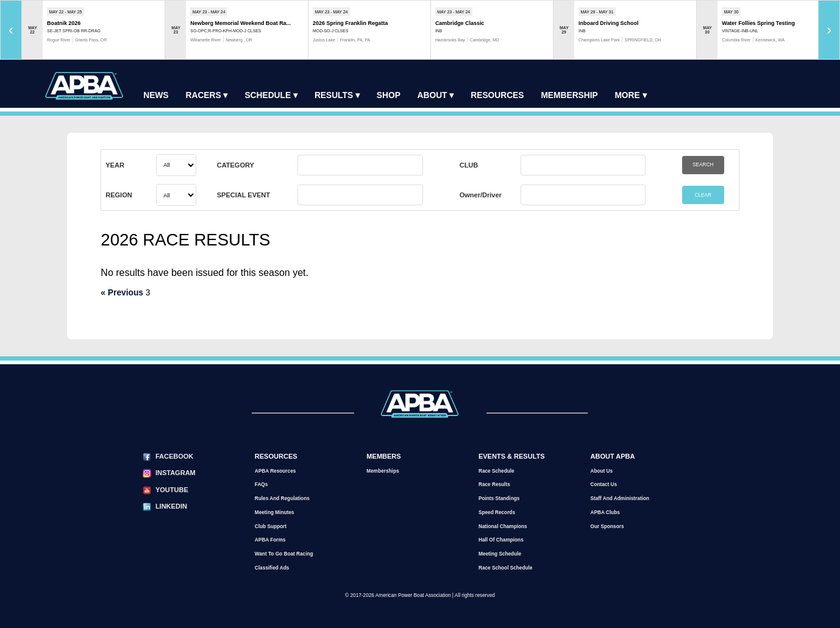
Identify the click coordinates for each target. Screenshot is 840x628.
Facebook (174, 456)
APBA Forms (270, 540)
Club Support (271, 527)
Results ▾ (337, 95)
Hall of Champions (501, 540)
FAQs (262, 485)
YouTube (172, 490)
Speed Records (497, 513)
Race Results (494, 485)
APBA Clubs (605, 513)
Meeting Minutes (275, 513)
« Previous (122, 293)
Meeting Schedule (500, 554)
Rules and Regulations (282, 499)
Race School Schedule (506, 568)
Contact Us (603, 485)
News (156, 95)
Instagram (176, 473)
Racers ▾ (207, 95)
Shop (389, 95)
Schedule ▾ (271, 95)
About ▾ (436, 95)
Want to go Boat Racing (284, 554)
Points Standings (499, 499)
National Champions (503, 527)
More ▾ (630, 95)
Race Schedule (497, 471)
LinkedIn (171, 506)
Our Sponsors (607, 527)
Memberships (383, 471)
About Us (601, 471)
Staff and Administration (620, 499)
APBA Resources (276, 471)
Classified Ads (272, 568)
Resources (497, 95)
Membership (569, 95)
